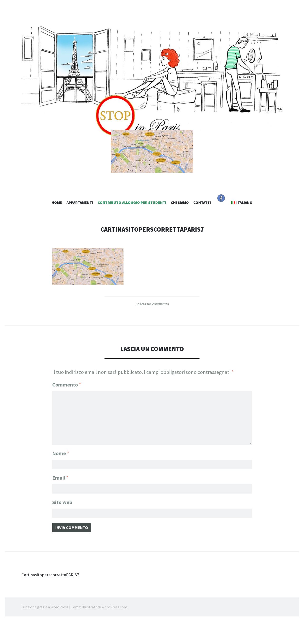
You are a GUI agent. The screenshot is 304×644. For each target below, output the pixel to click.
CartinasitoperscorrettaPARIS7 (55, 597)
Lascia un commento (152, 324)
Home (57, 222)
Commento (67, 404)
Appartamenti (80, 222)
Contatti (202, 222)
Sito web (62, 522)
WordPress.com (114, 630)
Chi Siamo (180, 222)
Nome (61, 470)
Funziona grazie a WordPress (45, 630)
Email (60, 496)
